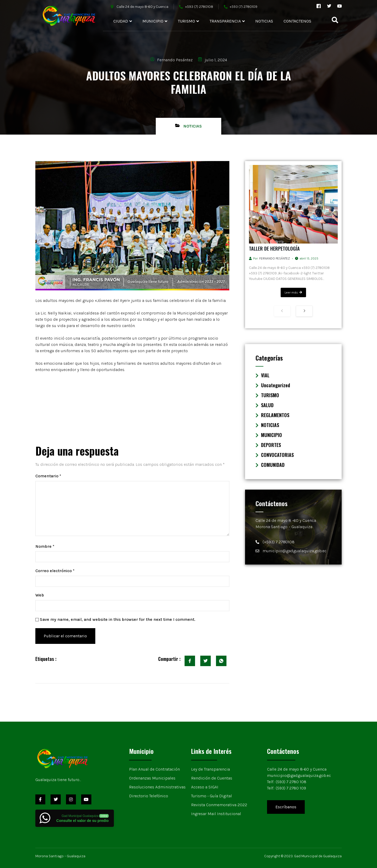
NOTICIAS (264, 21)
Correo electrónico (55, 571)
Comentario (48, 476)
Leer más (293, 292)
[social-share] (190, 661)
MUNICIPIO (155, 21)
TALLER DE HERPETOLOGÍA (274, 248)
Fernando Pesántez (275, 258)
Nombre (45, 546)
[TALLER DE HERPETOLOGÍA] (293, 204)
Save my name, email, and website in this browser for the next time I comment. (118, 619)
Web (40, 595)
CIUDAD (123, 21)
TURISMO (188, 21)
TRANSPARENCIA (227, 21)
